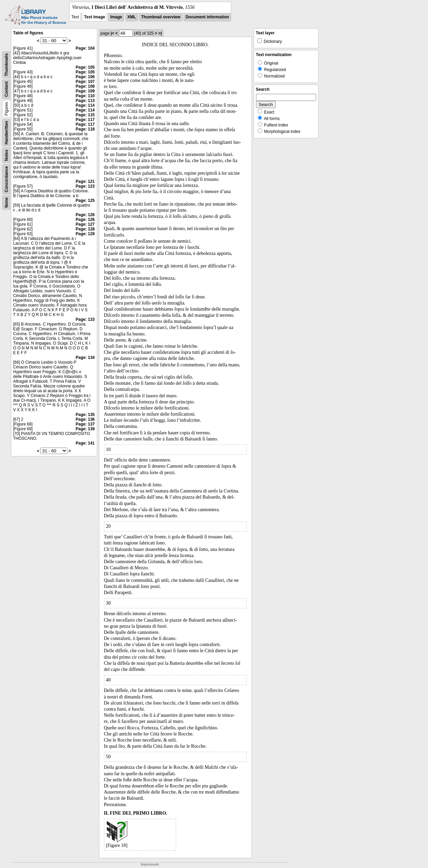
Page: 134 (85, 358)
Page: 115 (85, 115)
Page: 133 (85, 319)
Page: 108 (85, 86)
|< (113, 33)
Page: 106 (85, 77)
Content (6, 89)
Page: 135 (85, 415)
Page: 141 (85, 443)
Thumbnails (6, 65)
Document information (207, 17)
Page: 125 (85, 201)
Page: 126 (85, 215)
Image (116, 17)
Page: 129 (85, 234)
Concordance (6, 179)
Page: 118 (85, 129)
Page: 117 (85, 120)
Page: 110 (85, 96)
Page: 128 (85, 229)
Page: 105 (85, 67)
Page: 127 (85, 224)
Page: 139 (85, 429)
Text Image (95, 17)
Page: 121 (85, 181)
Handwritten (6, 133)
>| (160, 33)
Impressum (150, 864)
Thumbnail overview (161, 17)
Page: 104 (85, 48)
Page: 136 (85, 419)
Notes (6, 155)
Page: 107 (85, 82)
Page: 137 (85, 424)
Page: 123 (85, 186)
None (6, 203)
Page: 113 (85, 101)
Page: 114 (85, 105)
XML (132, 17)
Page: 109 (85, 91)
